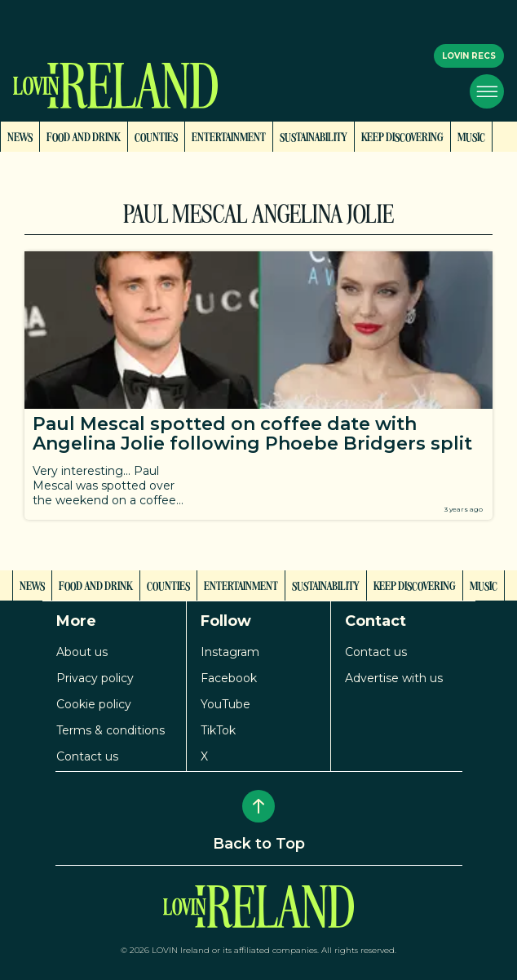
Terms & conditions (110, 730)
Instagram (230, 652)
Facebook (229, 678)
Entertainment (229, 136)
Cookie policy (94, 704)
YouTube (225, 704)
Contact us (87, 756)
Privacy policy (95, 678)
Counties (156, 136)
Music (471, 136)
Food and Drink (84, 136)
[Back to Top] (258, 806)
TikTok (218, 730)
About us (82, 652)
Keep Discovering (402, 136)
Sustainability (314, 136)
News (20, 136)
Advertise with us (394, 678)
